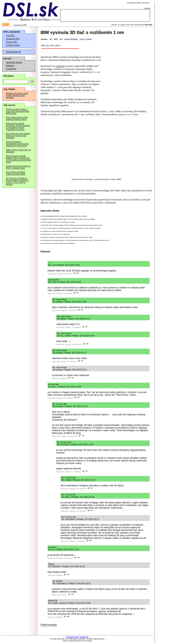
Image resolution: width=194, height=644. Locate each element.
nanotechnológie (71, 39)
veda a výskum (86, 39)
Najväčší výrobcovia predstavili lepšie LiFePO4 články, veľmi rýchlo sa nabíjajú (68, 219)
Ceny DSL (10, 35)
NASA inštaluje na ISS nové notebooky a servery (58, 222)
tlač (61, 39)
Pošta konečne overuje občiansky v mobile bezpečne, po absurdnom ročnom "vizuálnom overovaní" (18, 126)
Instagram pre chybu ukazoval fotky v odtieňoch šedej (18, 167)
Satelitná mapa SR (13, 52)
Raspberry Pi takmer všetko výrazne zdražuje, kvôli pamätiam (17, 95)
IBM (56, 39)
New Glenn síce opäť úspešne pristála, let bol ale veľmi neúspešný (18, 136)
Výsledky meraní (13, 45)
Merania (19, 62)
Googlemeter (11, 69)
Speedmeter (11, 62)
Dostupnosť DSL (13, 39)
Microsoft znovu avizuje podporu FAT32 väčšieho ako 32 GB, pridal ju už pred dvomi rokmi (18, 159)
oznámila (60, 66)
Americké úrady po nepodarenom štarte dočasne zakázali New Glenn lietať (17, 144)
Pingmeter (10, 65)
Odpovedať (52, 274)
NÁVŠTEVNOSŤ (73, 637)
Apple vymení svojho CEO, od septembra (18, 151)
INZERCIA (84, 637)
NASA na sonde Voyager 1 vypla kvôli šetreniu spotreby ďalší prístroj (18, 111)
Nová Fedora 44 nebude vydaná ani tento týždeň (16, 173)
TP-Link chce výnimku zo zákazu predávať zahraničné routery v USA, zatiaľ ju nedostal (17, 181)
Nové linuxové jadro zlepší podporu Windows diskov (17, 118)
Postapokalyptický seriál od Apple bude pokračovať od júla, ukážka (64, 216)
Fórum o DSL (11, 42)
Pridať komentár (49, 625)
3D (51, 39)
